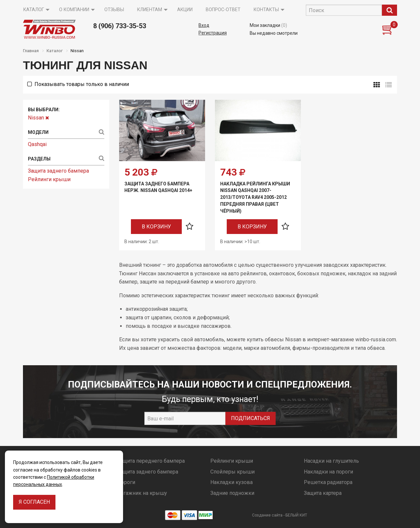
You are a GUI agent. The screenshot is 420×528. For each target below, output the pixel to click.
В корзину (156, 227)
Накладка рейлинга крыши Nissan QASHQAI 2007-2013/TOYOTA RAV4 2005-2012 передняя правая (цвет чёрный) (255, 197)
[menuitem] (35, 10)
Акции (185, 10)
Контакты (266, 10)
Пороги (126, 482)
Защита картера (323, 493)
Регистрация (213, 33)
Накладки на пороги (328, 472)
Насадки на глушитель (331, 461)
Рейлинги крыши (49, 179)
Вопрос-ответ (223, 10)
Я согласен (34, 502)
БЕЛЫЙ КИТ (296, 515)
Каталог (34, 10)
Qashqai (37, 144)
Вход (204, 25)
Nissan (38, 118)
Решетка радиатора (328, 482)
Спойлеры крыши (232, 472)
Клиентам (150, 10)
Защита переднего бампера (151, 461)
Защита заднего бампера (58, 171)
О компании (74, 10)
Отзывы (114, 10)
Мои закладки (268, 25)
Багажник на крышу (142, 493)
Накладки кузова (231, 482)
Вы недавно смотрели (274, 33)
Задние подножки (232, 493)
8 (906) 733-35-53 (120, 26)
